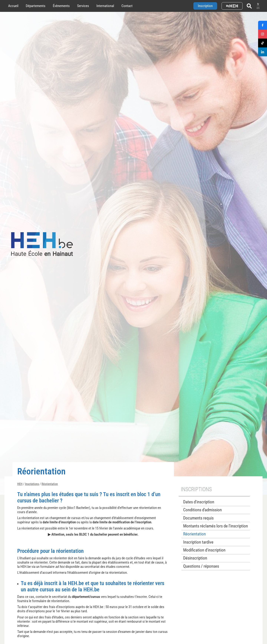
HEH (20, 484)
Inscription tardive (198, 542)
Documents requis (198, 518)
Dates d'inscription (199, 502)
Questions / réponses (201, 566)
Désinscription (195, 558)
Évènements (61, 6)
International (105, 6)
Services (83, 6)
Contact (127, 6)
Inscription (205, 6)
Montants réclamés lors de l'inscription (216, 526)
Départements (36, 6)
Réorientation (50, 484)
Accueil (13, 6)
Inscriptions (32, 484)
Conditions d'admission (202, 510)
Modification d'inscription (204, 550)
